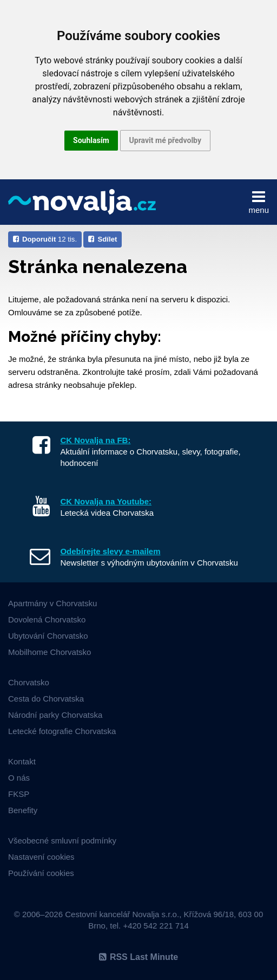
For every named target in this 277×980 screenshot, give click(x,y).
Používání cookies (41, 873)
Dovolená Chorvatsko (47, 619)
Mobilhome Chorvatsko (50, 652)
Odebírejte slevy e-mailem (110, 551)
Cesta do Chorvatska (46, 699)
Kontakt (22, 761)
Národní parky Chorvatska (55, 715)
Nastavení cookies (41, 857)
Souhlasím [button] (91, 140)
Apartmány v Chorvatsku (52, 603)
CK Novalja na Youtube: (106, 501)
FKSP (19, 794)
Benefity (23, 810)
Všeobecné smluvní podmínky (62, 841)
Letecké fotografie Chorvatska (62, 731)
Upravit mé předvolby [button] (165, 140)
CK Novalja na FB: (95, 440)
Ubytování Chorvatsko (48, 636)
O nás (19, 778)
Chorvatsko (29, 682)
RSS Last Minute (138, 957)
